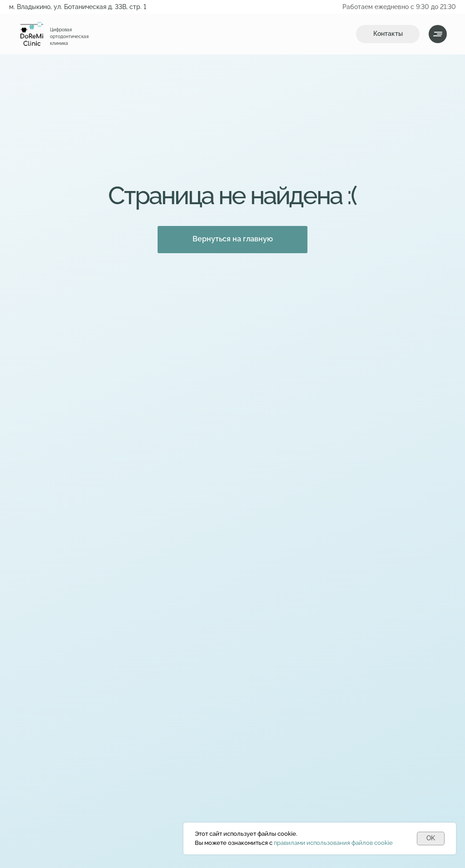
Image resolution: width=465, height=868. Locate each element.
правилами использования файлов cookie (333, 843)
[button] (388, 34)
